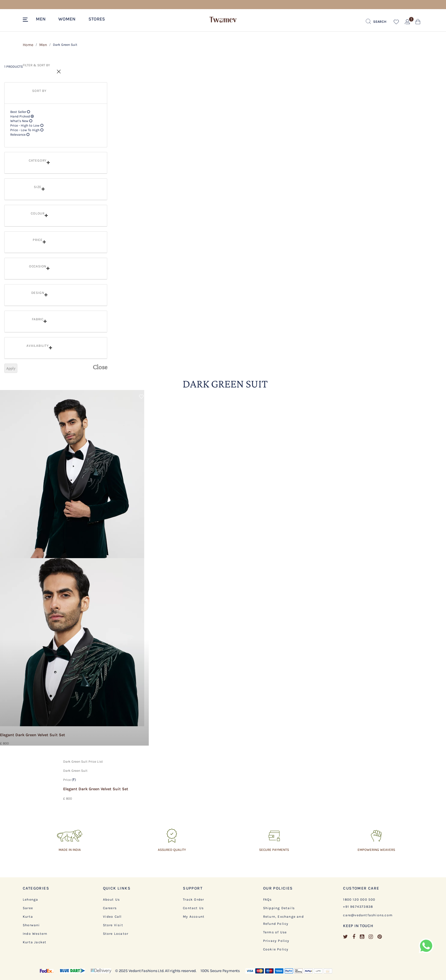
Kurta (28, 917)
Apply (11, 368)
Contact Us (193, 908)
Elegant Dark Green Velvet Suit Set (96, 789)
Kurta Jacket (35, 942)
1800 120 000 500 (359, 899)
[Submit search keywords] (376, 22)
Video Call (112, 917)
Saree (28, 908)
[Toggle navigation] (26, 20)
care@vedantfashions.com (368, 915)
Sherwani (31, 925)
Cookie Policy (276, 949)
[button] (44, 18)
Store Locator (116, 934)
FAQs (268, 899)
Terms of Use (275, 932)
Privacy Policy (276, 941)
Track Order (193, 899)
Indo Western (35, 934)
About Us (111, 899)
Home (28, 45)
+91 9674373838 (358, 907)
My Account (194, 917)
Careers (110, 908)
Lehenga (30, 899)
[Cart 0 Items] (418, 23)
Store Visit (113, 925)
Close (100, 367)
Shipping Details (279, 908)
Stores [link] (97, 19)
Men (43, 45)
